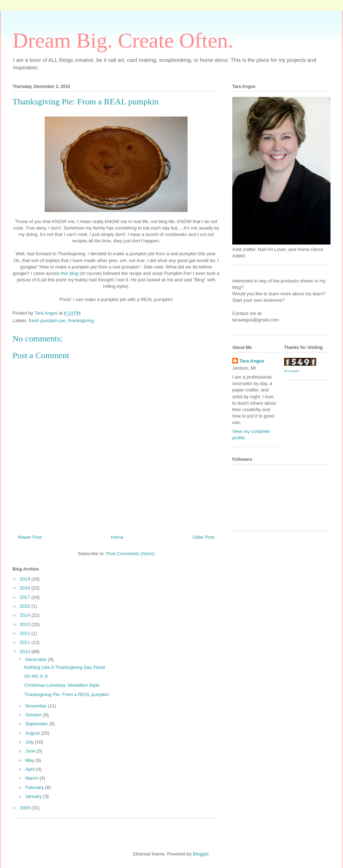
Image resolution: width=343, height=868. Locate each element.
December (37, 659)
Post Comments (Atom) (130, 554)
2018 (26, 588)
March (33, 778)
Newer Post (30, 537)
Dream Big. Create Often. (123, 40)
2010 (26, 652)
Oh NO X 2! (36, 676)
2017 (26, 597)
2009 (26, 808)
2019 (26, 579)
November (37, 706)
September (37, 724)
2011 (26, 642)
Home (117, 537)
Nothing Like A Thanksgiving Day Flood (64, 667)
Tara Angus (252, 361)
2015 (26, 606)
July (30, 742)
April (31, 769)
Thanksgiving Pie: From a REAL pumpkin (66, 694)
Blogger (201, 854)
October (34, 715)
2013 (26, 624)
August (33, 733)
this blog (70, 273)
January (34, 796)
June (31, 751)
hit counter (292, 371)
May (30, 760)
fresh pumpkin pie (47, 320)
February (35, 787)
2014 (26, 615)
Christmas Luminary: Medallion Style (62, 685)
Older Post (203, 537)
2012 (26, 633)
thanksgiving (81, 320)
